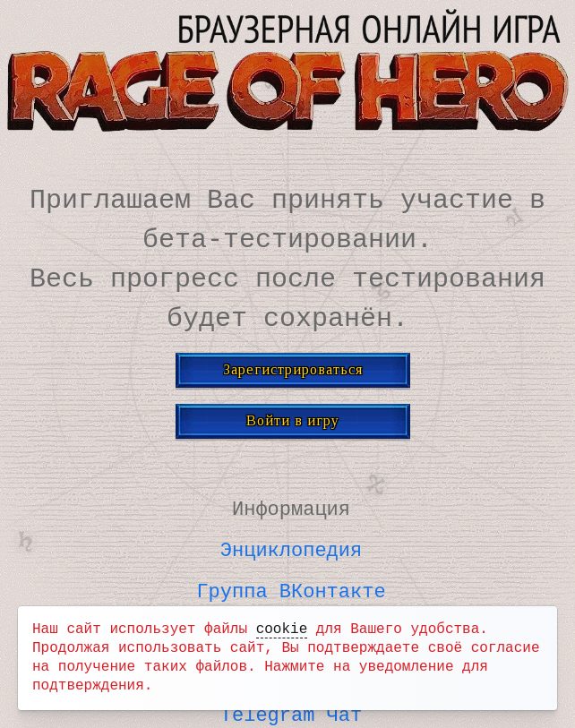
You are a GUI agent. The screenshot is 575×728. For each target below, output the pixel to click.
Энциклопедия (291, 547)
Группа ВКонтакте (291, 587)
